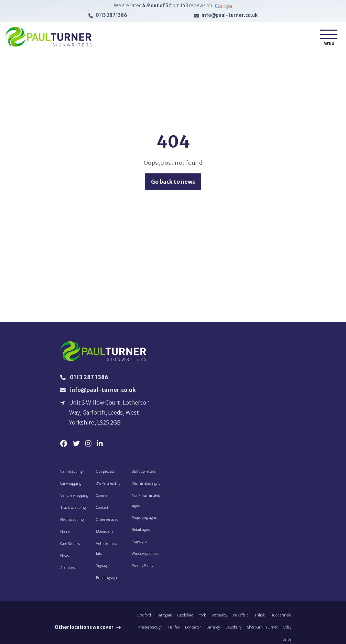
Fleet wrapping (72, 521)
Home (65, 534)
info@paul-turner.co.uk (230, 16)
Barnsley (213, 630)
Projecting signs (144, 519)
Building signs (107, 581)
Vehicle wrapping (74, 497)
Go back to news (173, 182)
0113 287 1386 (111, 16)
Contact (102, 509)
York (202, 618)
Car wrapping (71, 485)
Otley (287, 630)
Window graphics (145, 556)
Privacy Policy (142, 568)
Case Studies (70, 546)
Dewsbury (234, 630)
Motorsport (105, 534)
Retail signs (141, 532)
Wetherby (219, 618)
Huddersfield (281, 618)
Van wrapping (71, 473)
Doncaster (193, 630)
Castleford (185, 618)
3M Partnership (108, 485)
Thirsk (259, 618)
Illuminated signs (146, 485)
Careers (102, 497)
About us (67, 570)
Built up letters (144, 473)
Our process (105, 473)
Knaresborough (150, 630)
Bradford (144, 618)
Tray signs (139, 544)
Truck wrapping (73, 509)
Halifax (174, 630)
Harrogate (164, 618)
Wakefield (241, 618)
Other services (107, 521)
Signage (102, 568)
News (64, 558)
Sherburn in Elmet (262, 630)
